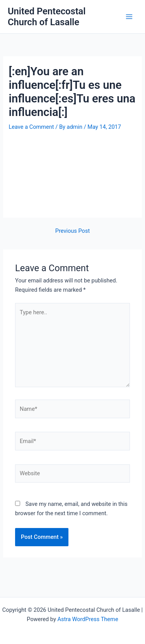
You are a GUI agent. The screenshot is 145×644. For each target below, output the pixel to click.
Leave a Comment (31, 127)
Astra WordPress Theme (88, 619)
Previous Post (72, 231)
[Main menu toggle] (129, 17)
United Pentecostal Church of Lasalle (47, 17)
